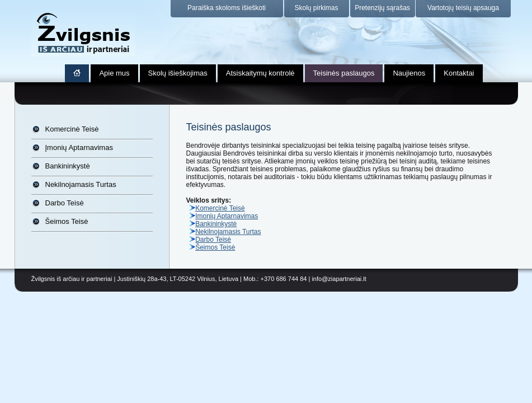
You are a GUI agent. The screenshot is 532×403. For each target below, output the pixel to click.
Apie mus (114, 73)
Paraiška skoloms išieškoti (227, 8)
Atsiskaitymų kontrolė (260, 73)
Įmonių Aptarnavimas (79, 147)
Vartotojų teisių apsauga (463, 8)
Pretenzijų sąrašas (382, 8)
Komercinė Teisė (72, 129)
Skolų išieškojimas (178, 73)
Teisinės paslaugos (344, 73)
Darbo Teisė (65, 203)
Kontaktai (459, 73)
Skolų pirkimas (316, 8)
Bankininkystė (68, 166)
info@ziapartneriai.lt (339, 279)
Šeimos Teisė (67, 221)
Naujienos (409, 73)
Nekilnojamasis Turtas (81, 184)
